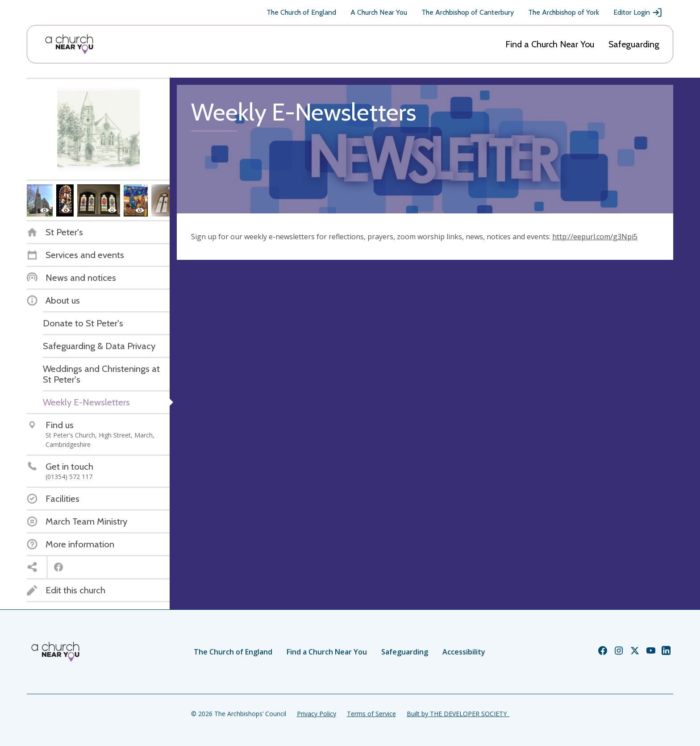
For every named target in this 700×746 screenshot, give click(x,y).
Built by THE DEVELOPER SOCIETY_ (458, 714)
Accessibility (464, 652)
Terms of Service (371, 714)
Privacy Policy (317, 714)
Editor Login (638, 13)
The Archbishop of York (564, 12)
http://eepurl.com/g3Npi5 (595, 237)
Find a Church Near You (550, 44)
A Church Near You (379, 12)
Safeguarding (634, 44)
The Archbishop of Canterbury (468, 12)
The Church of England (301, 12)
